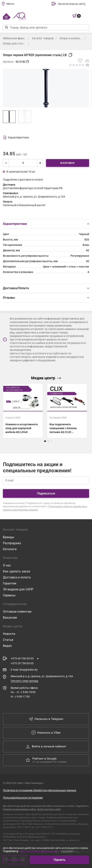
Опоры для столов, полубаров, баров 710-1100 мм (15, 43)
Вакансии (10, 618)
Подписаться (46, 493)
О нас (7, 565)
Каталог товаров (43, 38)
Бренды (9, 537)
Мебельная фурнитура (15, 38)
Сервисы (9, 595)
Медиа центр (46, 378)
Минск (10, 4)
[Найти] (6, 27)
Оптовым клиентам (17, 612)
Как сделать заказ (16, 571)
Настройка (67, 851)
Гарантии (10, 583)
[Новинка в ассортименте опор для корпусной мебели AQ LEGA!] (23, 411)
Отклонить (15, 860)
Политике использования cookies (20, 809)
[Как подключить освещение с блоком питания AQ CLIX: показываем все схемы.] (67, 411)
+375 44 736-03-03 (22, 658)
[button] (45, 441)
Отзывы (46, 298)
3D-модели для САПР (18, 589)
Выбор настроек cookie (49, 809)
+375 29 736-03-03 (22, 663)
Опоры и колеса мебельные (71, 38)
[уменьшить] (6, 163)
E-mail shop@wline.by (24, 670)
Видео (7, 646)
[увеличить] (40, 163)
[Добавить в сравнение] (86, 61)
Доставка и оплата (17, 577)
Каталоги (10, 549)
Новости (9, 634)
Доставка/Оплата (46, 288)
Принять (59, 860)
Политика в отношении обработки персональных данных (40, 790)
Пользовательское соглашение (23, 798)
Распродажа (12, 543)
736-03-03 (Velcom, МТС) (72, 4)
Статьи (8, 640)
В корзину (68, 163)
